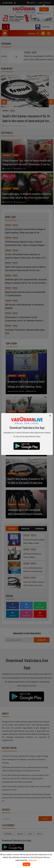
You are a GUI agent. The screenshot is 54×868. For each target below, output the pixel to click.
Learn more (32, 860)
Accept (26, 864)
